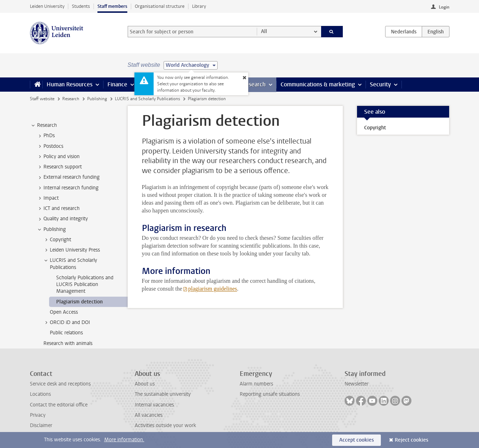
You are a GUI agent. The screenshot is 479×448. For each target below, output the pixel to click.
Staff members (112, 6)
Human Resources (70, 84)
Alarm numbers (256, 384)
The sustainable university (163, 394)
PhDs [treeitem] (46, 136)
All (264, 31)
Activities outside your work (165, 425)
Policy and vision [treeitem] (58, 157)
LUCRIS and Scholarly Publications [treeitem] (70, 264)
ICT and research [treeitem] (58, 209)
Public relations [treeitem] (66, 333)
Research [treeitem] (44, 125)
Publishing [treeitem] (51, 230)
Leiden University (47, 6)
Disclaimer (41, 425)
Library (199, 6)
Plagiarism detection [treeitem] (79, 302)
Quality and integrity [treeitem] (62, 219)
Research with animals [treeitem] (68, 343)
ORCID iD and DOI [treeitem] (66, 323)
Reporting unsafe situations (270, 394)
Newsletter (356, 384)
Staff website (42, 99)
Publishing (97, 99)
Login (444, 7)
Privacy (38, 415)
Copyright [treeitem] (57, 240)
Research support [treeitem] (59, 167)
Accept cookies (356, 440)
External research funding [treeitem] (68, 177)
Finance (117, 84)
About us (145, 384)
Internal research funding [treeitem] (68, 188)
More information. (124, 440)
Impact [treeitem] (48, 198)
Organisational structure (160, 6)
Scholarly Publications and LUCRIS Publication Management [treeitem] (85, 285)
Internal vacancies (154, 405)
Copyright (375, 128)
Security (380, 84)
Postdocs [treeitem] (50, 146)
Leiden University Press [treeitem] (71, 250)
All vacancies (149, 415)
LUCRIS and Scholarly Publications (147, 99)
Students (81, 6)
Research (254, 84)
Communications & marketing (318, 84)
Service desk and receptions (60, 384)
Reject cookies (411, 440)
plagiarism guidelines (212, 289)
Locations (40, 394)
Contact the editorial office (59, 405)
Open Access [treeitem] (64, 312)
